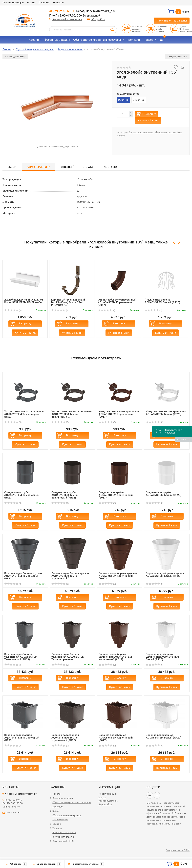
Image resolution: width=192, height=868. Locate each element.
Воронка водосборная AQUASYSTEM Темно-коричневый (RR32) (65, 738)
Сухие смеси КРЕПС (63, 841)
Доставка (44, 2)
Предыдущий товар (15, 57)
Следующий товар (177, 57)
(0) (13, 310)
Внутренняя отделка (63, 837)
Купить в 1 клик (148, 120)
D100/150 (139, 100)
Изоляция (133, 40)
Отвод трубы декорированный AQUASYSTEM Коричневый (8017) (117, 302)
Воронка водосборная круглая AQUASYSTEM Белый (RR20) (165, 575)
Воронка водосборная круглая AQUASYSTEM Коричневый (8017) (118, 576)
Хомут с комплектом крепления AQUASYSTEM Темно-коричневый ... (72, 414)
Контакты (58, 2)
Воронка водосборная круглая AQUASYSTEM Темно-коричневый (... (70, 576)
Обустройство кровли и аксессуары (97, 40)
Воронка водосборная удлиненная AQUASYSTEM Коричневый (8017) (115, 657)
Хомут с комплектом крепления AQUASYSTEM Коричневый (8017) (119, 414)
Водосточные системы (141, 132)
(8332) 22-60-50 (60, 11)
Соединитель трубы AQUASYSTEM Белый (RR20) (164, 494)
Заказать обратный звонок (67, 19)
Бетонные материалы (64, 832)
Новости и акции (108, 794)
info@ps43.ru (98, 19)
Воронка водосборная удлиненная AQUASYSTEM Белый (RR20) (162, 657)
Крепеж (57, 824)
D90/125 (123, 100)
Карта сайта (105, 804)
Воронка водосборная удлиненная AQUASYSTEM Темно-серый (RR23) (21, 657)
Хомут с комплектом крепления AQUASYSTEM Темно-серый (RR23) (24, 414)
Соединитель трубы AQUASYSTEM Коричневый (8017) (116, 495)
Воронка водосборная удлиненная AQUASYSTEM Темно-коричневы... (68, 657)
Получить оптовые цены (172, 21)
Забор (149, 40)
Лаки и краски (60, 820)
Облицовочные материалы (67, 815)
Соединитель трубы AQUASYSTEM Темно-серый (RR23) (22, 495)
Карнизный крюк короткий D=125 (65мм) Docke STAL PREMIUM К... (68, 302)
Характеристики (38, 167)
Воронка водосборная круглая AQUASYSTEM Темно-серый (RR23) (23, 576)
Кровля (34, 40)
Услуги (102, 797)
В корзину (149, 114)
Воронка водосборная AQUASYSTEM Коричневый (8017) (116, 738)
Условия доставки (108, 801)
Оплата (31, 2)
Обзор (12, 167)
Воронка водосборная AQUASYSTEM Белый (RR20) (164, 736)
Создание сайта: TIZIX (178, 850)
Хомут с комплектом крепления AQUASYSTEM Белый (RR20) (166, 413)
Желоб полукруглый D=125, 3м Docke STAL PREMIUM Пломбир (24, 301)
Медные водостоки (165, 132)
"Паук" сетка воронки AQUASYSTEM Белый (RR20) (162, 301)
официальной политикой (160, 813)
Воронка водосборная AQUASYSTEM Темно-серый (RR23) (22, 738)
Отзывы (67, 166)
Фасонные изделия (57, 40)
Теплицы (57, 828)
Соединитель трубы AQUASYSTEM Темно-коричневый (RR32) (65, 495)
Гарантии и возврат (13, 2)
